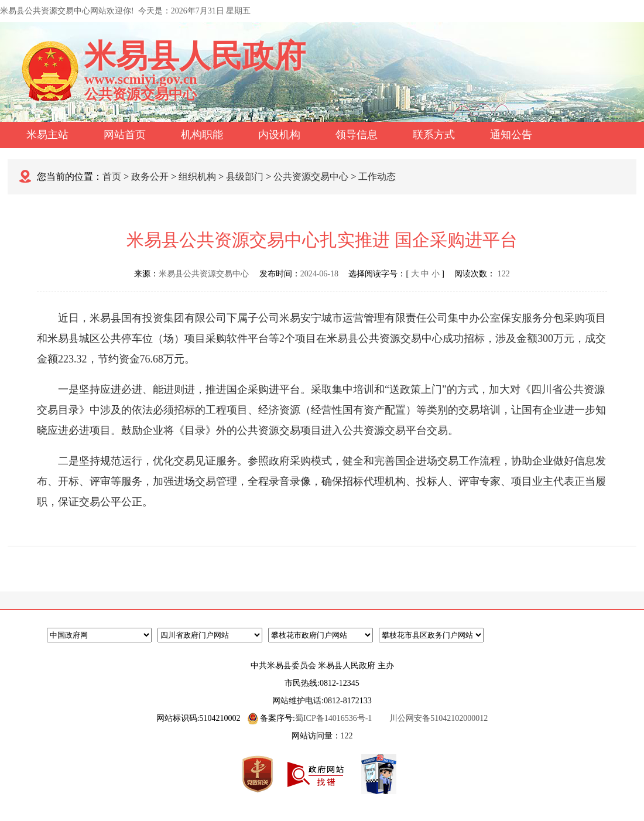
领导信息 (357, 135)
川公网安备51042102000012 (439, 718)
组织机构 (197, 177)
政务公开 (150, 177)
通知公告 (511, 135)
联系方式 (434, 135)
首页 (112, 177)
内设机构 (279, 135)
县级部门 (245, 177)
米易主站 (47, 135)
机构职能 (202, 135)
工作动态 (377, 177)
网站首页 (125, 135)
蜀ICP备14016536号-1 (333, 718)
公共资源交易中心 (311, 177)
